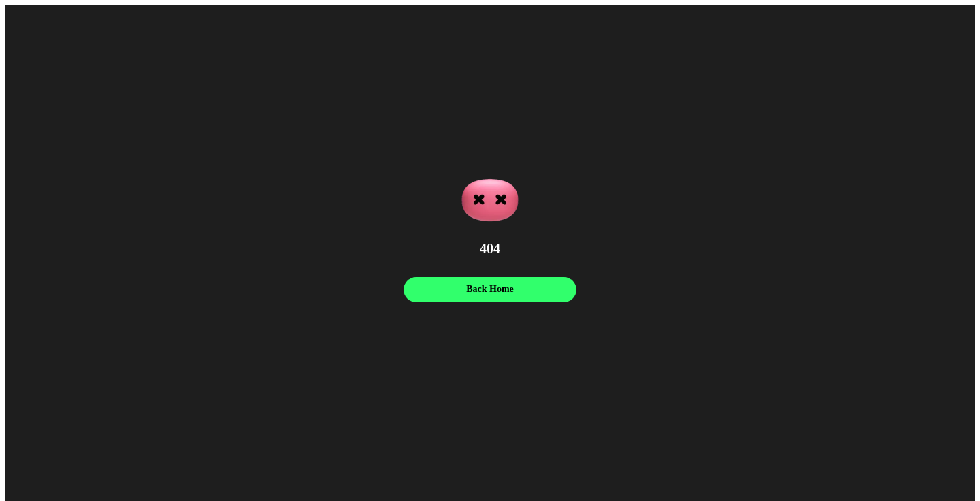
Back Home (490, 289)
